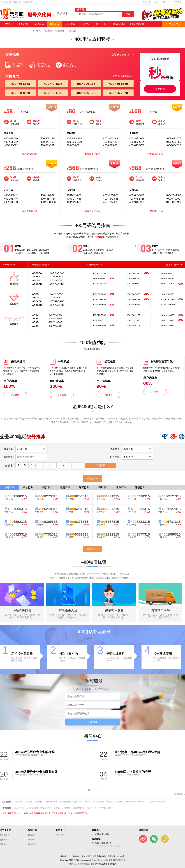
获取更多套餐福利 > (123, 55)
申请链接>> (179, 794)
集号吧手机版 (83, 864)
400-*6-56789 (99, 284)
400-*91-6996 (168, 325)
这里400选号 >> (174, 265)
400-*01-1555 (133, 320)
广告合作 (60, 835)
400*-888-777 (168, 278)
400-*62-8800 (168, 315)
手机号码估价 (65, 802)
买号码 (3, 844)
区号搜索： (116, 457)
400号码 (37, 31)
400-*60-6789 (133, 299)
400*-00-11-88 (168, 299)
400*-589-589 (133, 305)
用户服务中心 (173, 24)
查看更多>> (92, 479)
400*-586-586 (168, 294)
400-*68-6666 (99, 305)
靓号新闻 (28, 802)
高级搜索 (48, 31)
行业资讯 (86, 24)
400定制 (110, 802)
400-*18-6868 (99, 325)
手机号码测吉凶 (51, 802)
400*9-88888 (99, 278)
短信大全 (77, 802)
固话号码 (19, 802)
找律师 (90, 808)
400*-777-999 (168, 284)
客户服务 (178, 2)
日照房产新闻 (32, 808)
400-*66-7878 (118, 93)
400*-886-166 (86, 93)
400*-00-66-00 (168, 305)
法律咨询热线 (79, 808)
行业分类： (9, 449)
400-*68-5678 (133, 294)
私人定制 (72, 31)
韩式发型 (67, 808)
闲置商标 (70, 24)
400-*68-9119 (133, 325)
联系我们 (167, 2)
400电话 (54, 24)
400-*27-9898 (168, 320)
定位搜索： (9, 465)
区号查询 (87, 802)
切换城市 (64, 13)
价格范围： (116, 449)
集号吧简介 (5, 835)
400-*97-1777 (99, 320)
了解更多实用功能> (92, 349)
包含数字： (9, 457)
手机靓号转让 (118, 24)
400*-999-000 (133, 284)
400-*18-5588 (99, 315)
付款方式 (32, 840)
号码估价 (38, 802)
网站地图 (32, 844)
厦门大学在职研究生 (103, 808)
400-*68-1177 (133, 315)
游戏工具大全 (46, 808)
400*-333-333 (99, 273)
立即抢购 (160, 89)
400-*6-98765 (133, 278)
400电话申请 (131, 802)
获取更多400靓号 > (123, 76)
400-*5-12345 (133, 273)
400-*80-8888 (99, 294)
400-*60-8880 (118, 84)
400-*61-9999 (99, 299)
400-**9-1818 (53, 84)
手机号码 (72, 864)
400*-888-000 (168, 273)
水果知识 (57, 808)
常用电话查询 (98, 802)
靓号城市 (142, 802)
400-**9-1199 (53, 93)
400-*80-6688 (20, 84)
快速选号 (60, 31)
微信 (157, 2)
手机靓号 (23, 24)
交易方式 (4, 840)
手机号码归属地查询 (156, 802)
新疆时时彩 (20, 808)
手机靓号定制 (137, 24)
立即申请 (92, 722)
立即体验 (15, 395)
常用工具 (101, 24)
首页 (8, 24)
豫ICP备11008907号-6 (115, 860)
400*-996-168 (86, 84)
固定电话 (39, 24)
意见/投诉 (147, 2)
